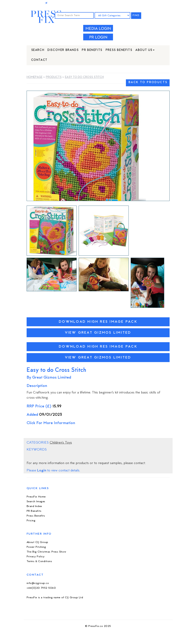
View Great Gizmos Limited (98, 333)
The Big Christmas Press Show (46, 552)
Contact (39, 60)
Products (54, 77)
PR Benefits (92, 50)
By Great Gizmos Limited (49, 378)
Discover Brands (63, 50)
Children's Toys (61, 443)
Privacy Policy (36, 557)
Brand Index (34, 506)
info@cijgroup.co (38, 583)
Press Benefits (119, 50)
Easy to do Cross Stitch (84, 77)
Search (38, 50)
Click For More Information (51, 423)
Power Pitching (36, 547)
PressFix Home (36, 497)
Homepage (35, 77)
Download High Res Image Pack (98, 322)
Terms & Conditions (39, 561)
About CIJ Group (37, 542)
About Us (145, 50)
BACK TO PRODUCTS (148, 82)
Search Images (36, 502)
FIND (136, 16)
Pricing (31, 521)
